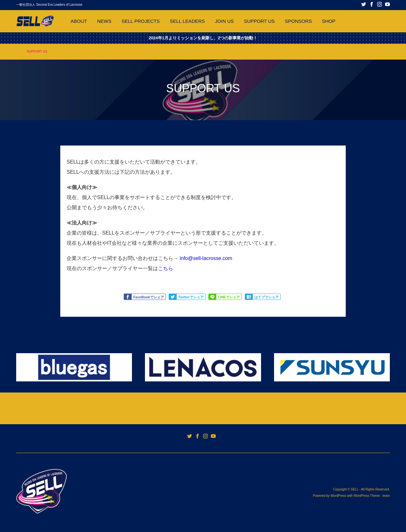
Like (128, 297)
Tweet (174, 297)
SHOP (329, 21)
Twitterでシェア (191, 297)
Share (213, 297)
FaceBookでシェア (149, 297)
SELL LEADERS (187, 21)
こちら (166, 268)
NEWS (104, 21)
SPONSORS (298, 21)
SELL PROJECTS (141, 21)
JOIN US (224, 21)
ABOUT (79, 21)
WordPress (338, 496)
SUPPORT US (259, 21)
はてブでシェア (267, 297)
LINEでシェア (229, 297)
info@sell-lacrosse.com (206, 258)
